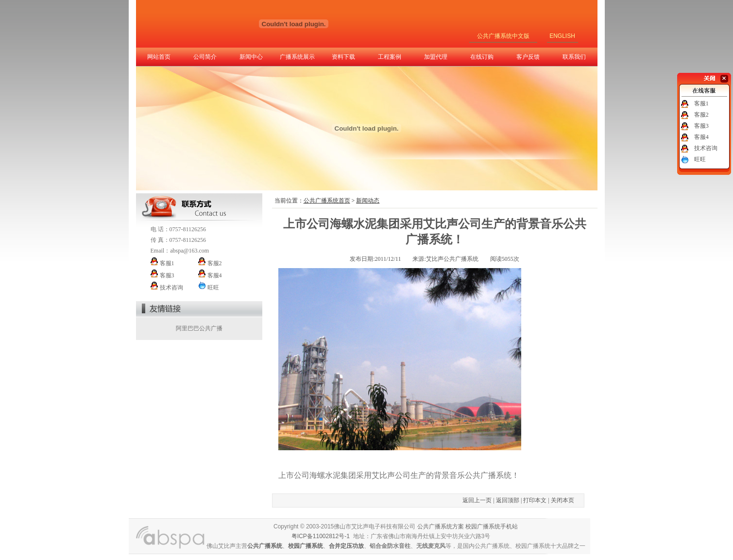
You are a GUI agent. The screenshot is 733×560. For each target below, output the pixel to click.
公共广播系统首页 (327, 201)
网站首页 (159, 57)
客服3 (701, 126)
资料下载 (343, 57)
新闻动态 (368, 201)
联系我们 (574, 57)
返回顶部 (508, 500)
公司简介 (205, 57)
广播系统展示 (297, 57)
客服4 (701, 137)
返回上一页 (477, 500)
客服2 (701, 115)
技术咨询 (706, 148)
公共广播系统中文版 (503, 36)
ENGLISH (562, 36)
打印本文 (535, 500)
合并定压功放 (346, 546)
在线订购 (482, 57)
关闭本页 (563, 500)
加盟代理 (436, 57)
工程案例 (390, 57)
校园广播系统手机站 (492, 526)
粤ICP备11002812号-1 (321, 536)
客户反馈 (528, 57)
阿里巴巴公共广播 (199, 328)
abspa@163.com (189, 251)
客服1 (701, 103)
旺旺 (700, 159)
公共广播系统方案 (441, 526)
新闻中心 (251, 57)
